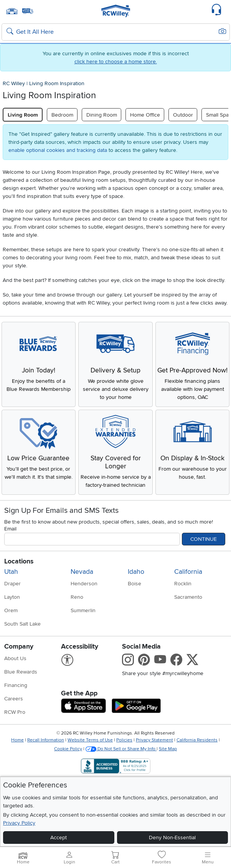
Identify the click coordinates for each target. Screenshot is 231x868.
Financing (16, 685)
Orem (11, 610)
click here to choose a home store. (116, 62)
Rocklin (183, 584)
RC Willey (14, 83)
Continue (204, 539)
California (188, 572)
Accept (59, 838)
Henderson (84, 584)
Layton (12, 597)
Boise (134, 584)
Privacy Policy (19, 823)
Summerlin (83, 610)
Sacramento (188, 597)
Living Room (23, 115)
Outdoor (183, 115)
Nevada (82, 572)
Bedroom (62, 115)
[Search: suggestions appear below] (116, 32)
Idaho (136, 572)
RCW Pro (15, 712)
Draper (12, 584)
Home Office (145, 115)
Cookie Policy (68, 749)
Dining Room (102, 115)
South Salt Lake (22, 624)
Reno (77, 597)
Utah (11, 572)
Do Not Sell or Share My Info (121, 749)
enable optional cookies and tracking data (58, 150)
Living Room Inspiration (57, 83)
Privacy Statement (154, 740)
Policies (124, 740)
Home (17, 740)
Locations (19, 561)
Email (10, 529)
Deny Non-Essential (172, 838)
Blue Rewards (21, 672)
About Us (15, 658)
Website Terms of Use (90, 740)
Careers (14, 699)
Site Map (168, 749)
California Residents (197, 740)
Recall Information (46, 740)
